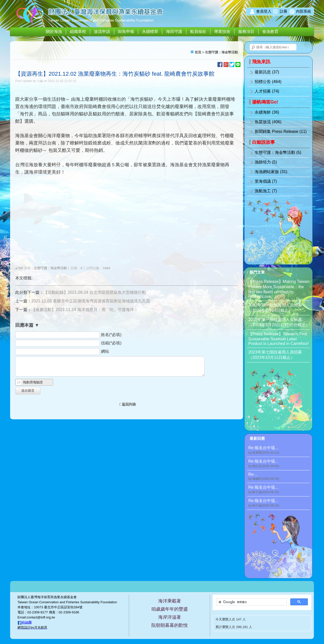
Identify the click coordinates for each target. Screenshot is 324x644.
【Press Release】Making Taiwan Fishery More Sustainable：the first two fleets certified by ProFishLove (279, 289)
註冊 (283, 11)
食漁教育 (270, 32)
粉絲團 (27, 622)
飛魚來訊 (261, 62)
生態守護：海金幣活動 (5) (278, 152)
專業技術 (222, 32)
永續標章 (150, 32)
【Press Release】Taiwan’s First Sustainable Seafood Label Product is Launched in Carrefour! (279, 339)
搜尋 (253, 48)
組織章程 (78, 32)
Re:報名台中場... (279, 450)
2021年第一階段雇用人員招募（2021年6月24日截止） (275, 308)
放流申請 (102, 32)
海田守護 (174, 32)
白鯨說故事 (264, 142)
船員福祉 (198, 32)
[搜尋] (251, 602)
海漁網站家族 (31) (271, 172)
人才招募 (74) (267, 91)
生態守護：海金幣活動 (221, 52)
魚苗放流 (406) (268, 122)
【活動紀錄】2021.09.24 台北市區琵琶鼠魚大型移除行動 (95, 292)
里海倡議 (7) (266, 181)
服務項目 (246, 32)
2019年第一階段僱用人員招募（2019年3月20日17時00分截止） (279, 322)
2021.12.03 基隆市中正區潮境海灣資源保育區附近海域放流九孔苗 (91, 301)
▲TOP (19, 268)
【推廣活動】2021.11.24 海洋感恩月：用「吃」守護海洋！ (85, 310)
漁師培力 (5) (266, 162)
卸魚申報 (126, 32)
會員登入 (264, 11)
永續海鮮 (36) (267, 112)
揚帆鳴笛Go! (265, 102)
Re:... (279, 477)
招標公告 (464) (268, 82)
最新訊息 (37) (267, 72)
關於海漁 (54, 32)
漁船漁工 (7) (266, 191)
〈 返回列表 (127, 404)
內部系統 (303, 11)
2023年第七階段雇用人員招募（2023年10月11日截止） (275, 355)
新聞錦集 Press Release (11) (281, 131)
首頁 (198, 52)
